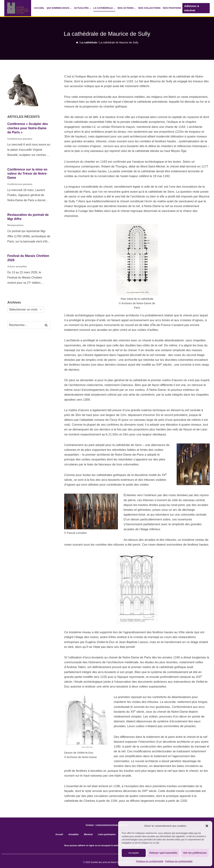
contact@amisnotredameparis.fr (112, 825)
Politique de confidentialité (150, 861)
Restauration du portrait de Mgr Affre (28, 217)
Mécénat (88, 834)
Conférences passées (20, 139)
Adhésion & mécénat (192, 8)
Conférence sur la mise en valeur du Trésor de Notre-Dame (27, 174)
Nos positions (172, 8)
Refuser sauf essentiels (163, 853)
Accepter (134, 853)
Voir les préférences (195, 853)
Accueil (39, 8)
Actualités (73, 834)
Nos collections (149, 8)
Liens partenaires (107, 834)
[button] (207, 826)
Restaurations (15, 225)
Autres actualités (17, 266)
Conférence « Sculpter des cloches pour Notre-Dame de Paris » (28, 128)
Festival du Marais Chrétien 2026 (28, 258)
